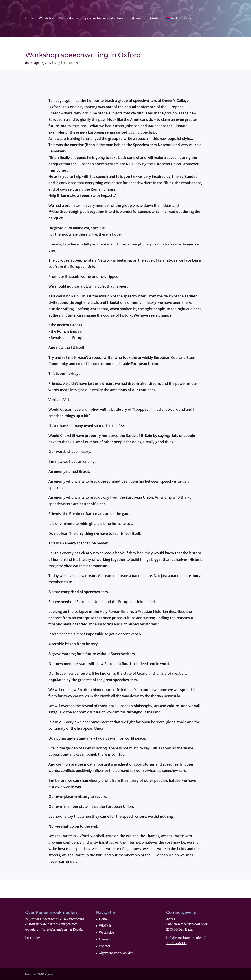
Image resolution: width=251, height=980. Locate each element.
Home (30, 18)
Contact (156, 18)
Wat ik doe (67, 18)
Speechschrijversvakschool (103, 18)
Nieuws (104, 939)
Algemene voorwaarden (116, 953)
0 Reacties (70, 63)
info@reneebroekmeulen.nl (186, 938)
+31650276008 (176, 943)
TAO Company (45, 974)
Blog (57, 63)
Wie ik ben (46, 18)
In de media (137, 18)
